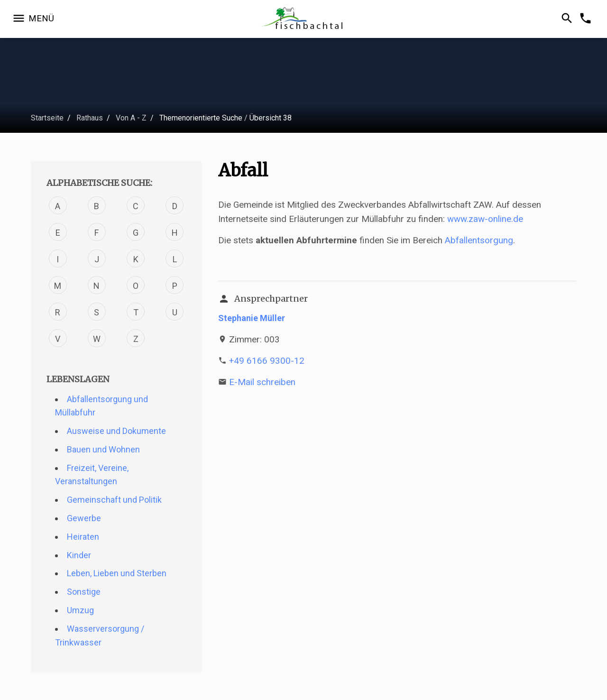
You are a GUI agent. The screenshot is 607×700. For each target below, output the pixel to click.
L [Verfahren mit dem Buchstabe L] (175, 259)
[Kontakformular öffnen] (587, 19)
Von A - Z (131, 118)
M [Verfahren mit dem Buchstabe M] (58, 286)
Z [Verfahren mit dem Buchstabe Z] (136, 339)
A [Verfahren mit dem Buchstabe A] (58, 206)
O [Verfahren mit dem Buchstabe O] (136, 286)
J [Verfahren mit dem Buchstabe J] (97, 259)
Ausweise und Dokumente (116, 431)
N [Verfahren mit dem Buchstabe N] (97, 286)
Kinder (79, 555)
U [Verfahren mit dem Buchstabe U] (175, 312)
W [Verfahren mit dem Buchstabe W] (97, 339)
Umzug (80, 610)
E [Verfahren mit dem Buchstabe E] (58, 233)
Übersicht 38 (271, 118)
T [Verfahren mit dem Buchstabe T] (136, 312)
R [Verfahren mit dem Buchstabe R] (58, 312)
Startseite (47, 118)
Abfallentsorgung (479, 240)
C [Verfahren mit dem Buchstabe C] (136, 206)
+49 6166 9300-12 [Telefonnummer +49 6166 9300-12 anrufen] (267, 361)
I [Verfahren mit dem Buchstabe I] (58, 259)
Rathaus (90, 118)
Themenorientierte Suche (201, 118)
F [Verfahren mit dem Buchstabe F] (97, 233)
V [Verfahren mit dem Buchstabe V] (58, 339)
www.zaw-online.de (485, 219)
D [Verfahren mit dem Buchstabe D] (175, 206)
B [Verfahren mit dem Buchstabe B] (97, 206)
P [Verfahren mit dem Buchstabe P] (175, 286)
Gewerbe (84, 518)
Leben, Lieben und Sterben (117, 573)
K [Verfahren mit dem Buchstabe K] (136, 259)
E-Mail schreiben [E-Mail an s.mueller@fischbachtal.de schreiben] (262, 382)
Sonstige (84, 592)
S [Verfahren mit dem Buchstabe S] (97, 312)
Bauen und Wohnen (103, 449)
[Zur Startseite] (304, 19)
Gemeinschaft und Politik (114, 500)
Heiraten (83, 537)
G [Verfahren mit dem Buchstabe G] (136, 233)
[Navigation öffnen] (33, 19)
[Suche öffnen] (568, 19)
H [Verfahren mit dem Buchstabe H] (175, 233)
